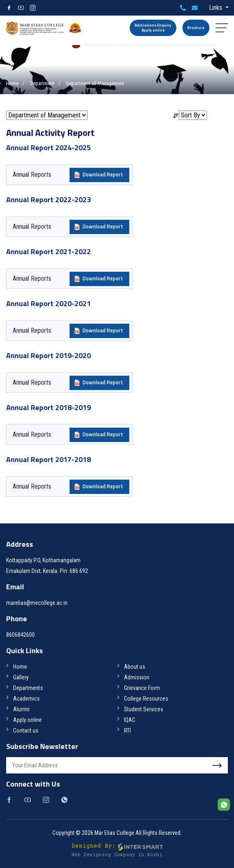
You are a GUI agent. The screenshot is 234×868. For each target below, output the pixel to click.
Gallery (21, 677)
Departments (28, 688)
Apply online (27, 720)
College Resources (146, 699)
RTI (127, 730)
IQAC (130, 720)
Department (42, 83)
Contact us (26, 730)
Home (12, 83)
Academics (26, 699)
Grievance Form (142, 688)
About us (135, 667)
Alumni (21, 709)
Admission (137, 677)
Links (216, 8)
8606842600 (183, 8)
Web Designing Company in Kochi (117, 855)
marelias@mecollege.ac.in (195, 8)
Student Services (144, 709)
